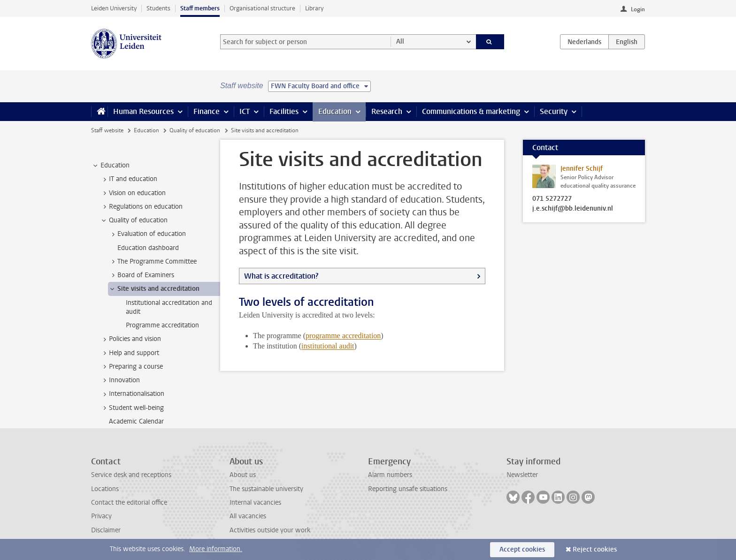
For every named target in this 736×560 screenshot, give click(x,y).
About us (243, 475)
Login (638, 9)
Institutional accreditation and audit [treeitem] (169, 307)
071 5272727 (552, 199)
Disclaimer (106, 530)
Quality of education (195, 130)
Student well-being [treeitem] (132, 408)
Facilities (284, 111)
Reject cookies (595, 549)
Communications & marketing (471, 111)
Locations (105, 489)
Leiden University (114, 8)
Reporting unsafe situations (408, 489)
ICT (245, 111)
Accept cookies (522, 549)
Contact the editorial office (129, 503)
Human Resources (143, 111)
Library (314, 8)
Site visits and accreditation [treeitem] (154, 289)
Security (554, 111)
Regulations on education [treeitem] (141, 207)
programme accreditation (343, 336)
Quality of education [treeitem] (134, 220)
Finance (207, 111)
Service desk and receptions (131, 475)
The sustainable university (266, 489)
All (400, 42)
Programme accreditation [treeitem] (162, 325)
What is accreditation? (281, 276)
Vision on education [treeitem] (133, 193)
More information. (216, 549)
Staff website (107, 130)
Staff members (200, 8)
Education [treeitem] (111, 166)
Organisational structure (262, 8)
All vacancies (248, 516)
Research (387, 111)
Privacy (101, 516)
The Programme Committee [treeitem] (153, 262)
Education (335, 111)
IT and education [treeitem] (129, 179)
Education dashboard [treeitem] (148, 248)
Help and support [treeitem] (130, 353)
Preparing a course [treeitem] (131, 367)
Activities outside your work (270, 530)
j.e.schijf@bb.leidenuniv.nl (573, 209)
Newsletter (522, 475)
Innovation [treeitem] (120, 380)
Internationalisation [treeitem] (132, 394)
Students (158, 8)
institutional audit (328, 346)
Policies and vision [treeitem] (130, 339)
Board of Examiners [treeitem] (141, 275)
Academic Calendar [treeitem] (136, 421)
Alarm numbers (390, 475)
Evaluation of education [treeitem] (147, 234)
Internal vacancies (255, 503)
